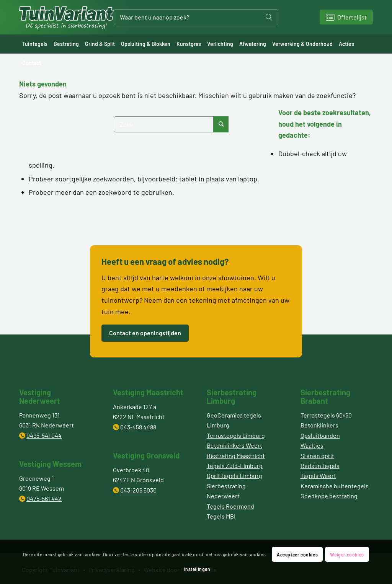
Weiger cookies (347, 555)
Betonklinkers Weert (234, 445)
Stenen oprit (317, 456)
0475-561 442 (44, 498)
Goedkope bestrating (329, 496)
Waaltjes (312, 445)
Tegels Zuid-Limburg (235, 466)
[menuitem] (35, 44)
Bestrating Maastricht (236, 456)
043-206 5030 (138, 490)
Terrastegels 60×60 (326, 415)
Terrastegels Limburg (236, 435)
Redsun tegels (320, 466)
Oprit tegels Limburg (234, 476)
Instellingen (197, 569)
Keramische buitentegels (335, 486)
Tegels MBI (221, 516)
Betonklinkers (319, 425)
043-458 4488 (138, 427)
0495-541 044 (44, 435)
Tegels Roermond (230, 506)
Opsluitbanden (320, 435)
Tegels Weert (318, 476)
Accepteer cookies (297, 555)
